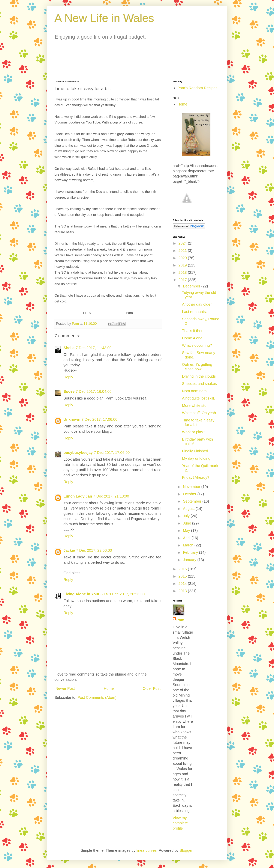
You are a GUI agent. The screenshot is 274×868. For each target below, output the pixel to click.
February (191, 552)
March (189, 545)
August (189, 509)
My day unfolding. (197, 458)
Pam (180, 620)
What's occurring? (197, 345)
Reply (68, 377)
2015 (183, 576)
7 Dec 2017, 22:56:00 (94, 550)
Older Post (152, 688)
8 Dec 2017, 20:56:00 (127, 594)
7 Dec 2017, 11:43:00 (93, 348)
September (193, 501)
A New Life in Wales (104, 18)
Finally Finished (195, 451)
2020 (183, 258)
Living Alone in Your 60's (86, 594)
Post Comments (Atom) (97, 697)
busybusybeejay (78, 453)
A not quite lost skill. (199, 398)
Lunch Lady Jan (78, 496)
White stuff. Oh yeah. (200, 413)
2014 (183, 584)
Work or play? (194, 432)
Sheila (69, 348)
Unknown (72, 419)
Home (109, 688)
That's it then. (193, 331)
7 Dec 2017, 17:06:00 (99, 419)
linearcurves (147, 850)
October (190, 494)
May (187, 531)
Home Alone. (193, 338)
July (187, 516)
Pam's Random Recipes (197, 88)
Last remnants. (194, 312)
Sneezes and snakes (200, 384)
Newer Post (65, 688)
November (192, 487)
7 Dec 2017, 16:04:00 (93, 391)
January (190, 560)
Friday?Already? (196, 477)
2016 (183, 569)
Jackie (69, 550)
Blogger (186, 850)
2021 (183, 251)
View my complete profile (180, 823)
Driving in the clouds (199, 376)
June (187, 523)
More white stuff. (196, 406)
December (192, 286)
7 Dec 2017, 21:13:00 (111, 496)
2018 (183, 272)
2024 (183, 243)
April (187, 538)
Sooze (69, 391)
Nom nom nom (194, 391)
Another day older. (197, 304)
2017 (183, 280)
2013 (183, 591)
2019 (183, 265)
